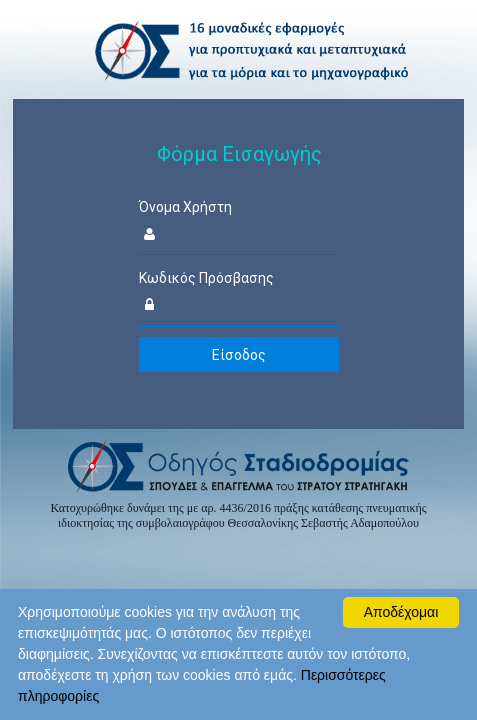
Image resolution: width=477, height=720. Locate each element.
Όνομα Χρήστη (185, 207)
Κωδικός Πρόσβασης (206, 278)
